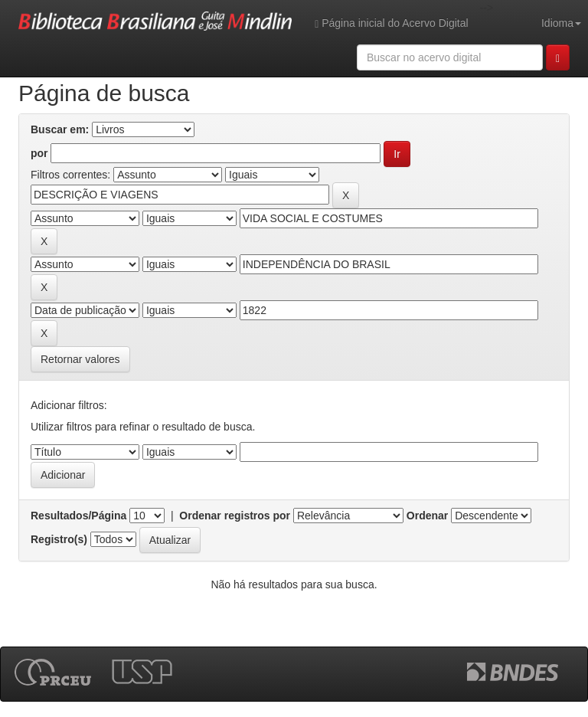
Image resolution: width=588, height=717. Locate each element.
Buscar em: (60, 129)
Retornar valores (80, 359)
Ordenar (427, 516)
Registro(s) (59, 539)
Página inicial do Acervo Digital (391, 23)
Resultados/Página (78, 516)
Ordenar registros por (235, 516)
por (39, 153)
